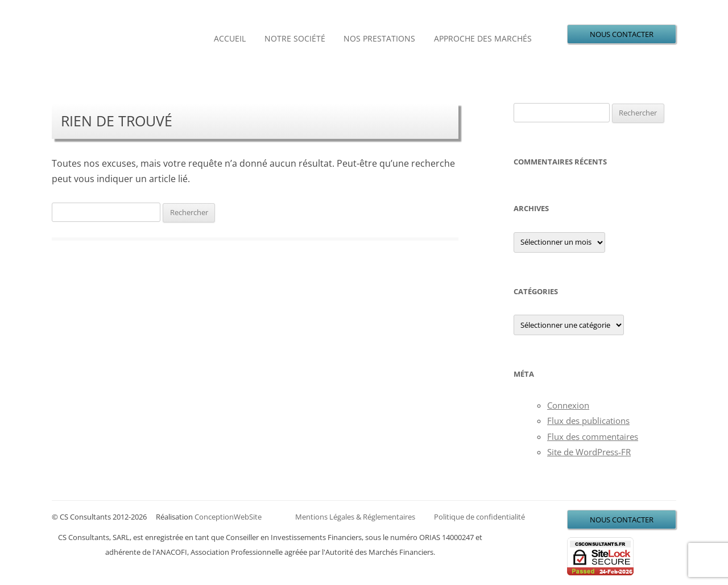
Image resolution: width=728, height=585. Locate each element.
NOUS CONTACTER (622, 34)
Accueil (230, 38)
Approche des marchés (483, 38)
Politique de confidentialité (479, 517)
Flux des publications (588, 421)
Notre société (295, 38)
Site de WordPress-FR (589, 452)
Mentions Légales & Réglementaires (355, 517)
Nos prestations (379, 38)
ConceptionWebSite (228, 517)
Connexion (568, 405)
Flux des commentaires (593, 436)
